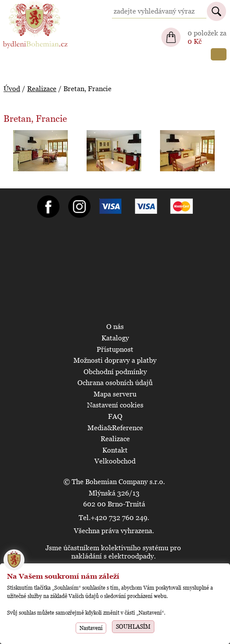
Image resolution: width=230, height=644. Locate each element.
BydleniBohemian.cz (34, 4)
